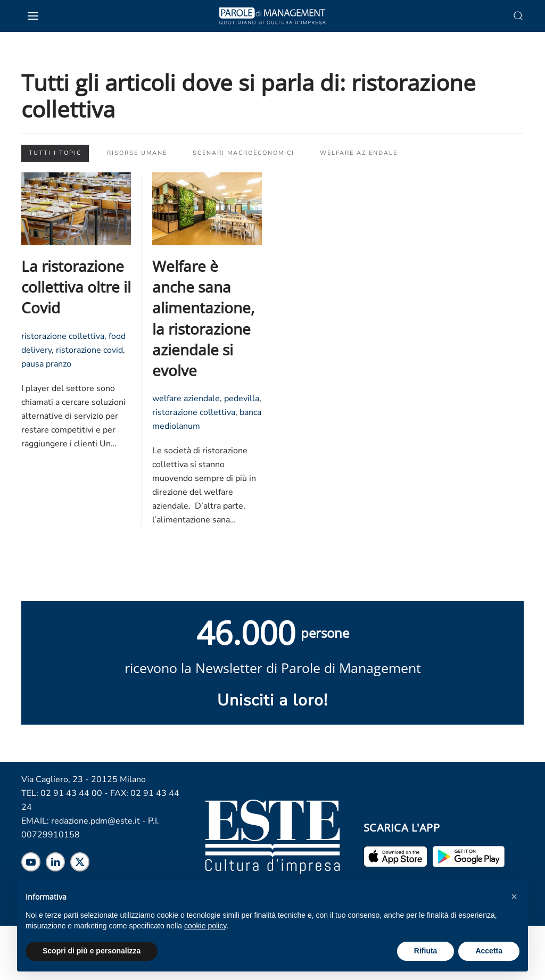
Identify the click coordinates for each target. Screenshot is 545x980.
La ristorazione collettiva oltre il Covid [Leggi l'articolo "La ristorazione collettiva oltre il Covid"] (76, 287)
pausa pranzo (46, 364)
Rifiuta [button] (426, 951)
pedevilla (242, 398)
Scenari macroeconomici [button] (243, 153)
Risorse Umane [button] (137, 153)
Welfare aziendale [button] (359, 153)
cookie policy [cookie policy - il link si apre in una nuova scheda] (205, 926)
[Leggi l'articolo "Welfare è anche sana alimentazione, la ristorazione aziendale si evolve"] (207, 208)
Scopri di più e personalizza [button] (92, 951)
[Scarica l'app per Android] (469, 856)
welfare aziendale (186, 398)
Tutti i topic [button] (55, 153)
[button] (514, 896)
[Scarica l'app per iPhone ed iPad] (395, 856)
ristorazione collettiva (63, 336)
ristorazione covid (89, 350)
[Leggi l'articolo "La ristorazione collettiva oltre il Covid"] (76, 208)
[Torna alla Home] (272, 16)
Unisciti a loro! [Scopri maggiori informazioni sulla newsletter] (272, 700)
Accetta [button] (489, 951)
